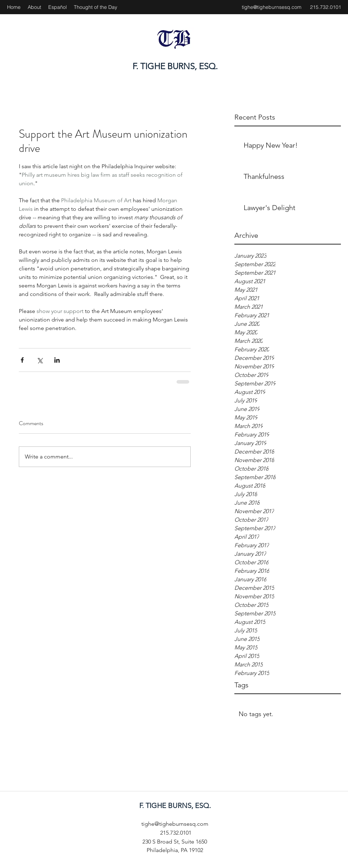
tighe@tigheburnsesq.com (272, 7)
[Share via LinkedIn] (57, 360)
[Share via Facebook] (22, 360)
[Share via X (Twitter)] (40, 360)
